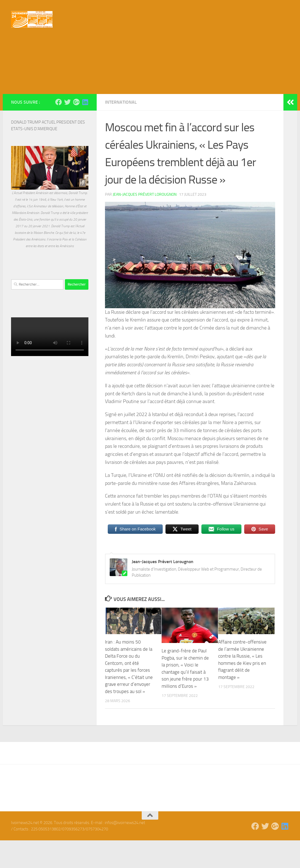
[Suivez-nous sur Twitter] (67, 130)
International (121, 130)
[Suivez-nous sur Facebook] (59, 130)
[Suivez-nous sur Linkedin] (85, 130)
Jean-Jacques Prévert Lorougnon (145, 222)
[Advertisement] (150, 80)
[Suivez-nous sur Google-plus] (76, 130)
